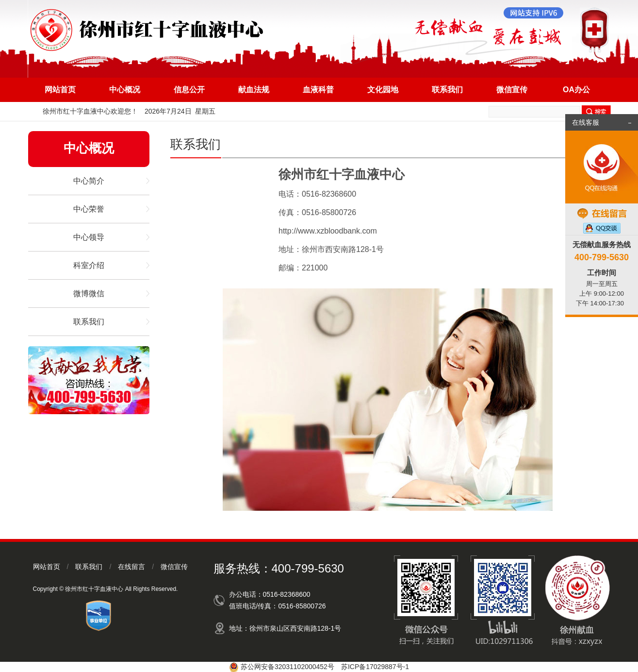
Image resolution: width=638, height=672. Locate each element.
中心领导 (89, 237)
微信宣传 (512, 90)
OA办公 (576, 90)
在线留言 (131, 567)
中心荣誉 (89, 209)
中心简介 (89, 181)
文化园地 (383, 90)
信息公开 (189, 90)
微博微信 (89, 294)
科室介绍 (89, 265)
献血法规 (254, 90)
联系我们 (447, 90)
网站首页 (60, 90)
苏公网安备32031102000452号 (287, 667)
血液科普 (318, 90)
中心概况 (125, 90)
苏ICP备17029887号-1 (375, 667)
